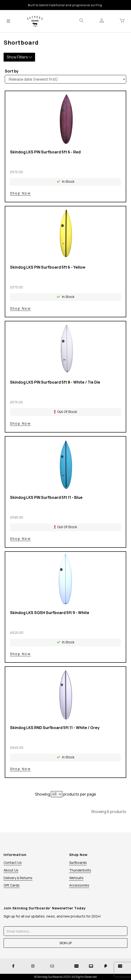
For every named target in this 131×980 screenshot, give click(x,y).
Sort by (12, 71)
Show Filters (19, 57)
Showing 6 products (109, 812)
